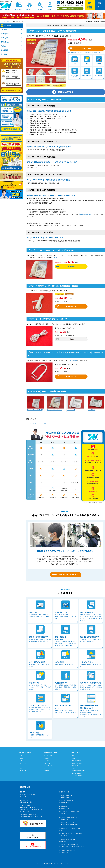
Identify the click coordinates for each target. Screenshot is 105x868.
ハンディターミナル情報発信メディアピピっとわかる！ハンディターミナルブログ (72, 846)
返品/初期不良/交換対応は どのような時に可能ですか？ (13, 84)
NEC (21, 761)
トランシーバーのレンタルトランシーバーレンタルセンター (69, 824)
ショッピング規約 (77, 776)
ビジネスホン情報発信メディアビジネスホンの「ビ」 (68, 851)
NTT (21, 756)
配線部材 (47, 758)
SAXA (21, 758)
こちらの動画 (73, 360)
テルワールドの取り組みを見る (66, 575)
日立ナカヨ (23, 763)
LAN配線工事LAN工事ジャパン (64, 807)
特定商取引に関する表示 (78, 771)
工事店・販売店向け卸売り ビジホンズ (71, 8)
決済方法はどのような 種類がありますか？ (12, 72)
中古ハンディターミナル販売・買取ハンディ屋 (69, 813)
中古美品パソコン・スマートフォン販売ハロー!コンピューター (71, 835)
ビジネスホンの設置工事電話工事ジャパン (66, 802)
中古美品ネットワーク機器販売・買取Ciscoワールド (70, 829)
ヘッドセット (48, 761)
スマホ (46, 768)
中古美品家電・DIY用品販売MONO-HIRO (67, 840)
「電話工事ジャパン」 (86, 214)
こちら (55, 257)
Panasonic (23, 766)
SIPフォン (47, 763)
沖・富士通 (7, 22)
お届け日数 (75, 766)
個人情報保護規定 (77, 773)
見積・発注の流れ (77, 761)
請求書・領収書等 (77, 763)
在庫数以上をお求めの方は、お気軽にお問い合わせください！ (85, 52)
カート (100, 7)
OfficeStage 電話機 (43, 424)
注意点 (73, 768)
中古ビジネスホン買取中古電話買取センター (66, 796)
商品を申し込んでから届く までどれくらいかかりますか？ (13, 78)
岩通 (21, 768)
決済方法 (74, 758)
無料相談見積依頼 (90, 7)
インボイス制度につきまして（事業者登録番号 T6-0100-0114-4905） (32, 816)
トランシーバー (49, 766)
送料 (73, 756)
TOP (1, 22)
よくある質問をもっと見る (12, 90)
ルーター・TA (48, 756)
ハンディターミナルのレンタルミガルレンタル (68, 818)
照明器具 (47, 771)
